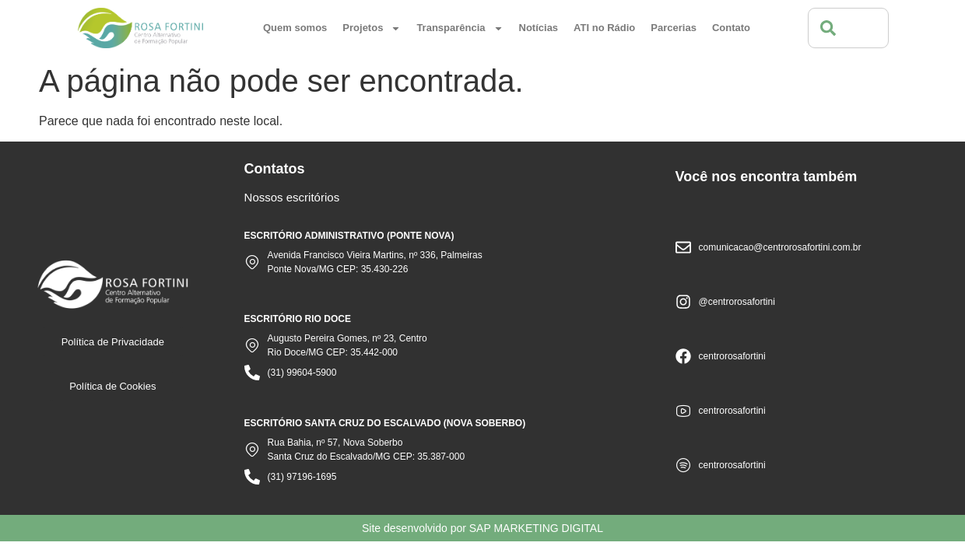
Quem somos (295, 28)
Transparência (460, 28)
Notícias (539, 28)
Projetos (372, 28)
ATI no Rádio (604, 28)
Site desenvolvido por (482, 528)
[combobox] (848, 28)
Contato (731, 28)
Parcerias (674, 28)
